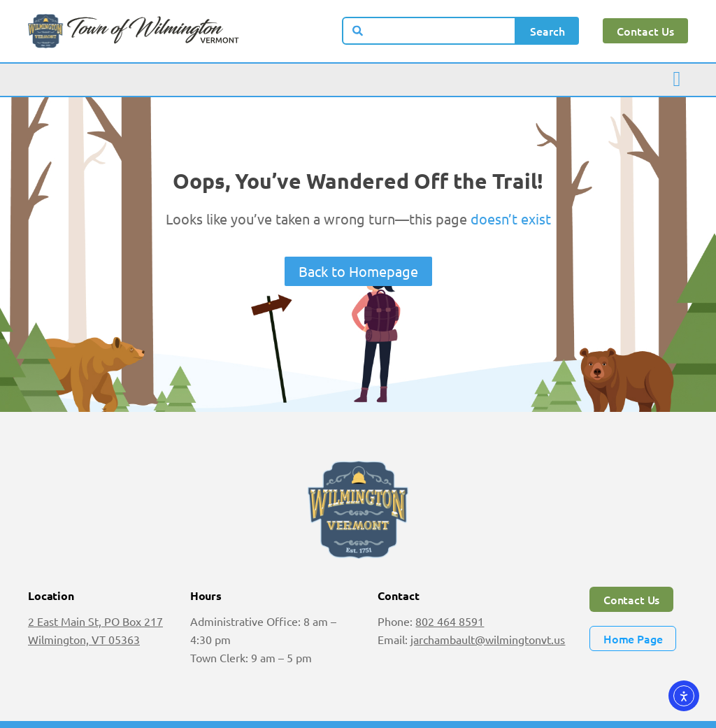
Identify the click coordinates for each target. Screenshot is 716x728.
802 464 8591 (450, 621)
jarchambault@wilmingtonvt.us (488, 639)
